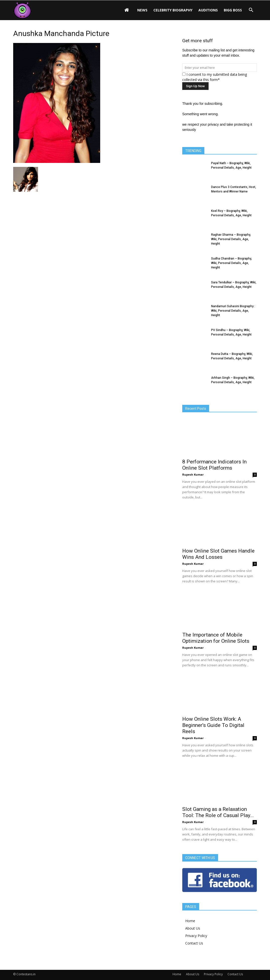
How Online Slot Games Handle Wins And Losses (218, 554)
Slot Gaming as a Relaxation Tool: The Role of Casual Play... (218, 812)
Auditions (208, 10)
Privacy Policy (196, 936)
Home (190, 921)
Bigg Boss (233, 10)
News (142, 10)
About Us (193, 928)
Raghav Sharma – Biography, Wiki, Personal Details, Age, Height (231, 239)
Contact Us (194, 943)
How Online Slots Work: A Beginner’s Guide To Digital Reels (213, 725)
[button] (251, 10)
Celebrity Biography (173, 10)
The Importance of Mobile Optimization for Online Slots (216, 638)
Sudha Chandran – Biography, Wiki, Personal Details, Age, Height (231, 263)
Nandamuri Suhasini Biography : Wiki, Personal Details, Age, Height (233, 311)
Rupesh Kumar (193, 474)
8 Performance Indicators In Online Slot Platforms (214, 465)
